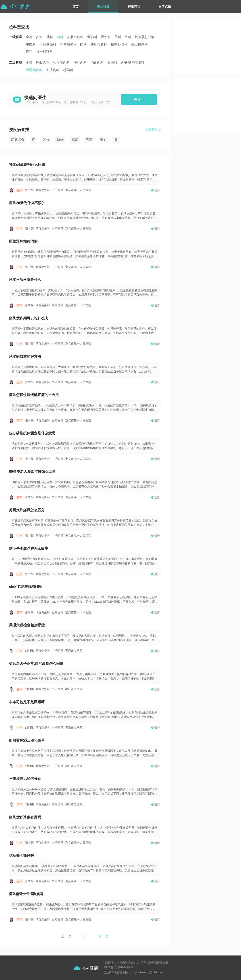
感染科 (68, 70)
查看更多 (152, 130)
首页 (75, 7)
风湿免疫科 (34, 70)
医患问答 (134, 7)
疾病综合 (18, 140)
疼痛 (89, 140)
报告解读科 (45, 52)
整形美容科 (99, 44)
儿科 (50, 37)
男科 (118, 37)
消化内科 (97, 63)
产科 (29, 52)
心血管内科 (61, 63)
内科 (60, 37)
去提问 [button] (139, 100)
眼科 (83, 44)
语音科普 (103, 6)
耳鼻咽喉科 (68, 44)
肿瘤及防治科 (145, 37)
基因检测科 (139, 44)
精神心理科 (119, 44)
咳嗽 (60, 140)
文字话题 (165, 7)
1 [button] (85, 936)
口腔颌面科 (48, 44)
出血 (103, 140)
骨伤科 (106, 37)
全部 (29, 37)
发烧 (46, 140)
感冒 (75, 140)
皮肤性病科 (75, 37)
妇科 (39, 37)
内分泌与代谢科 (133, 63)
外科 (128, 37)
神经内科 (80, 63)
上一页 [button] (66, 936)
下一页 (103, 936)
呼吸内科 (43, 63)
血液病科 (53, 70)
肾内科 (112, 63)
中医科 (31, 44)
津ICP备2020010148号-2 (118, 968)
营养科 (92, 37)
